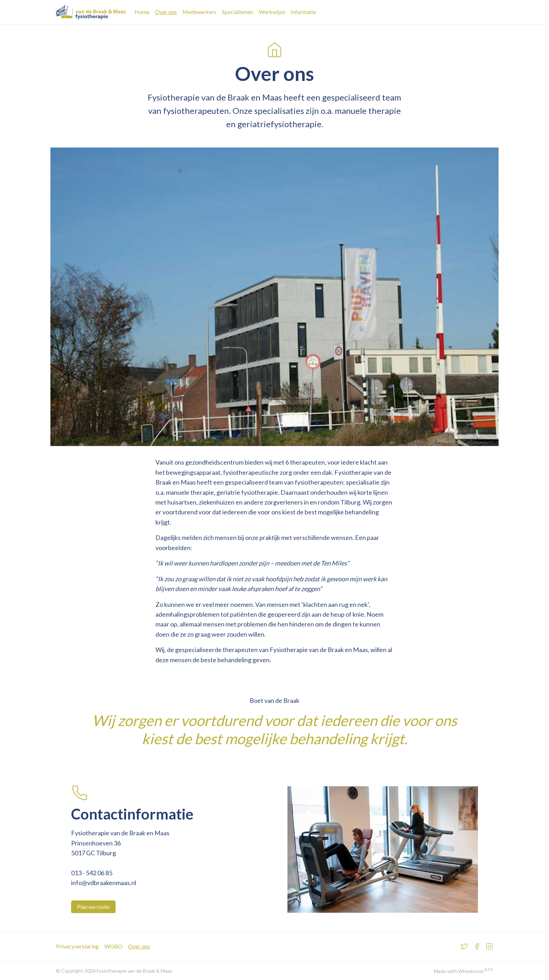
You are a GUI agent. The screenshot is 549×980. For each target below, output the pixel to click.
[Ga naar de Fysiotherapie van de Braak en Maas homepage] (91, 12)
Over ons (166, 12)
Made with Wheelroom (459, 971)
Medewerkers (199, 12)
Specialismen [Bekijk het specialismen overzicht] (238, 12)
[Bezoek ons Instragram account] (489, 946)
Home (142, 12)
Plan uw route (93, 907)
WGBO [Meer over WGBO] (113, 946)
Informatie (303, 12)
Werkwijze (272, 12)
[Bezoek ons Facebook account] (477, 946)
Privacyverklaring (77, 946)
